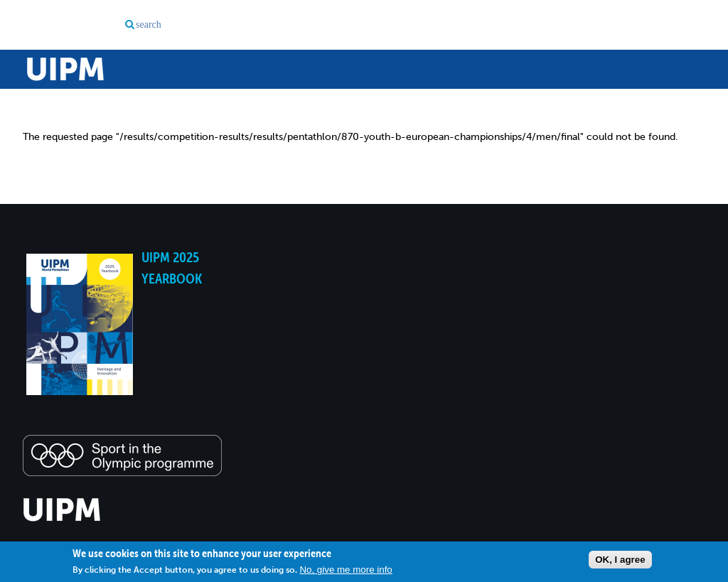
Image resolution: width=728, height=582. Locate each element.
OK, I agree (620, 560)
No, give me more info (346, 570)
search (149, 25)
